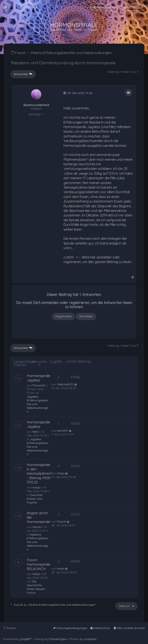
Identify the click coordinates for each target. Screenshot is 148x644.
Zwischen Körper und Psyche (35, 499)
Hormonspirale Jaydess (39, 378)
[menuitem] (133, 7)
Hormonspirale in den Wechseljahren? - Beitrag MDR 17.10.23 (39, 473)
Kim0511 (63, 431)
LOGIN (68, 257)
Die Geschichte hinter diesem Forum (36, 587)
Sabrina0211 (65, 384)
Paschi (62, 522)
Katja (36, 487)
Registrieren (64, 316)
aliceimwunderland (36, 105)
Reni (35, 432)
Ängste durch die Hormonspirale (39, 517)
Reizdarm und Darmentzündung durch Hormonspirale (63, 63)
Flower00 (39, 385)
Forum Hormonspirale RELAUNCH (39, 564)
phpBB (25, 639)
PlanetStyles (58, 639)
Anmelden (86, 316)
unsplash (90, 639)
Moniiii (37, 527)
